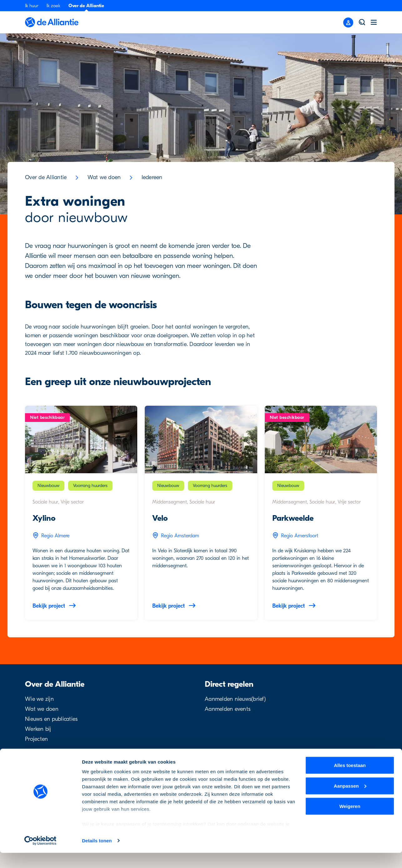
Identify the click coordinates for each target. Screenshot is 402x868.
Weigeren (350, 821)
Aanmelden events (228, 709)
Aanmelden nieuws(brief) (235, 699)
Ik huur (32, 6)
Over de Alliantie (86, 6)
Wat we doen (104, 177)
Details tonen (97, 856)
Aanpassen (350, 801)
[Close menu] (348, 23)
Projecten (36, 739)
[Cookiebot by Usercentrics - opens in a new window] (40, 856)
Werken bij (38, 729)
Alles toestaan (350, 780)
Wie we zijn (39, 699)
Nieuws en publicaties (51, 719)
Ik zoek (53, 6)
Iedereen (152, 177)
